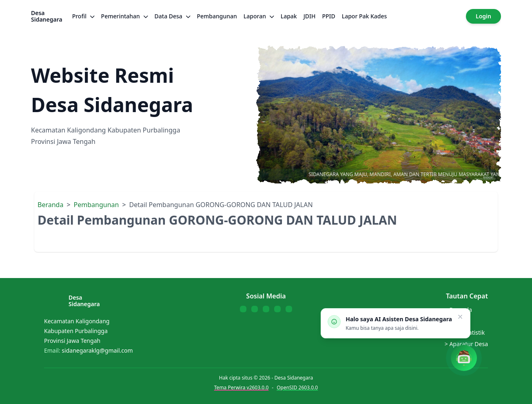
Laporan (259, 16)
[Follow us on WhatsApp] (277, 309)
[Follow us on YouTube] (266, 309)
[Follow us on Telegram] (289, 309)
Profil (83, 16)
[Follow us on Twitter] (255, 309)
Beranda (50, 205)
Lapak (289, 16)
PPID (328, 16)
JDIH (310, 16)
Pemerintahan (125, 16)
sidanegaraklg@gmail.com (97, 350)
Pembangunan (217, 16)
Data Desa (173, 16)
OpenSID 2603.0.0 (297, 388)
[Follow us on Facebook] (243, 309)
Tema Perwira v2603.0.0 (241, 388)
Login (483, 16)
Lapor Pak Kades (365, 16)
